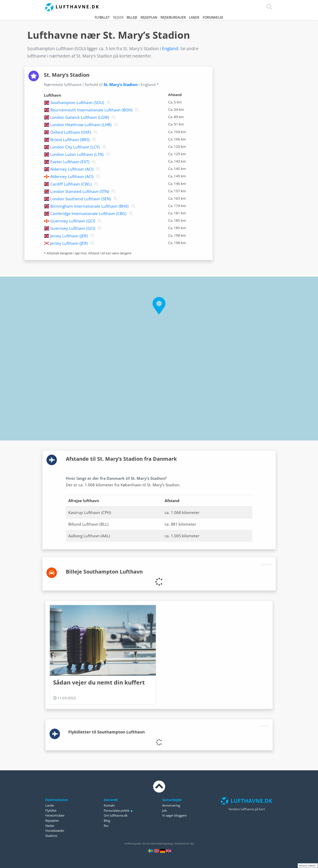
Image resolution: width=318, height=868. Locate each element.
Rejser (118, 17)
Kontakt (109, 805)
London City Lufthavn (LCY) (75, 147)
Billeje (132, 17)
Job (164, 810)
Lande (194, 17)
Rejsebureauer (173, 17)
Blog (107, 820)
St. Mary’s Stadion (121, 85)
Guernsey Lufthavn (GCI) (73, 221)
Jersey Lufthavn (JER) (69, 236)
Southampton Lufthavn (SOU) (77, 103)
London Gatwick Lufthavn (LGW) (80, 117)
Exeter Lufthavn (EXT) (70, 162)
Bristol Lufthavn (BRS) (70, 140)
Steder (50, 826)
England (170, 49)
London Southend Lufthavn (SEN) (81, 199)
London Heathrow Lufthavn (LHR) (81, 125)
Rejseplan (149, 17)
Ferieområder (55, 815)
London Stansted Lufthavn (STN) (80, 191)
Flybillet (102, 17)
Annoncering (171, 805)
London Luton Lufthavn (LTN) (77, 154)
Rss (106, 826)
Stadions (51, 836)
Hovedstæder (55, 831)
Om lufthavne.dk (116, 815)
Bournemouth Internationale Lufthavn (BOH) (91, 110)
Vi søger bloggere (174, 815)
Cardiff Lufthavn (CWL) (71, 184)
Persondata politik (117, 810)
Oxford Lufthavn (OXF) (71, 132)
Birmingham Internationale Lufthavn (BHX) (89, 206)
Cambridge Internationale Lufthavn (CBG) (88, 214)
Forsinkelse (213, 17)
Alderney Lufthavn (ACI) (72, 169)
